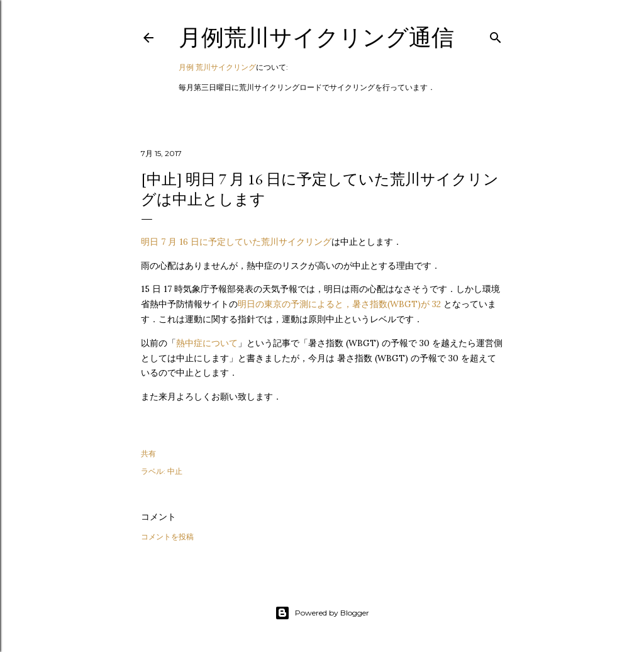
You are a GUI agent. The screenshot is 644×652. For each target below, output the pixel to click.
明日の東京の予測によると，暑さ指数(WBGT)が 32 (341, 304)
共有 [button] (148, 453)
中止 (175, 471)
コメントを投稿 (167, 537)
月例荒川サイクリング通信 (316, 37)
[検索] (496, 35)
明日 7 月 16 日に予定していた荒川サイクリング (236, 242)
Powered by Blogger (322, 613)
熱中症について (207, 343)
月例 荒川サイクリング (217, 67)
